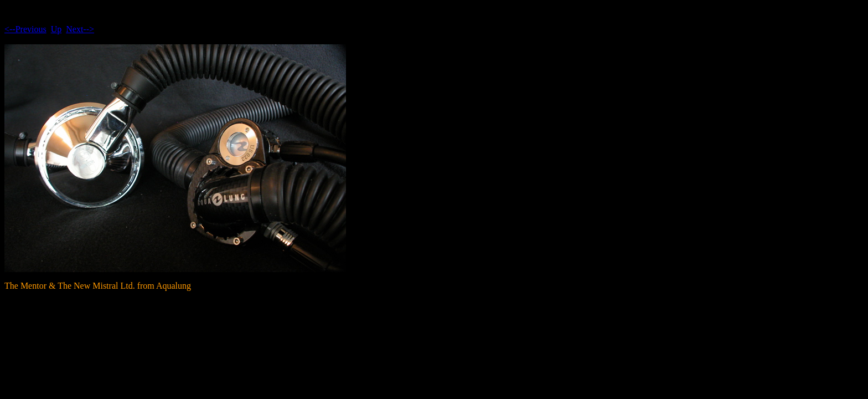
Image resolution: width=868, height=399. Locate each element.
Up (56, 29)
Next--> (80, 29)
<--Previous (25, 29)
